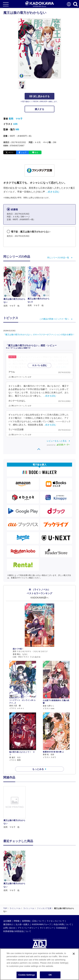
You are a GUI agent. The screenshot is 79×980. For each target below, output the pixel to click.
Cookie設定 (61, 897)
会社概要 (7, 890)
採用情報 (26, 890)
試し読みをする (39, 96)
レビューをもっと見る (57, 441)
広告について (38, 890)
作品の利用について (62, 893)
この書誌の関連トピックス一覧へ (54, 319)
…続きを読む (53, 192)
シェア (24, 152)
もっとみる (38, 769)
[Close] (74, 957)
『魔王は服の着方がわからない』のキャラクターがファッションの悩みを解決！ (39, 335)
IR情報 (17, 890)
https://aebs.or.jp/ (11, 935)
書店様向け (8, 893)
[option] (15, 808)
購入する (39, 109)
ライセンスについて (56, 890)
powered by (58, 445)
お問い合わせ (9, 897)
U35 (15, 124)
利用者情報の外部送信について (17, 900)
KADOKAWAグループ (41, 893)
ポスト (11, 152)
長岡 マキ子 (16, 119)
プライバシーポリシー (27, 897)
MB (17, 129)
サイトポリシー (47, 897)
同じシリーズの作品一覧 (58, 258)
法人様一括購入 (22, 893)
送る (37, 152)
